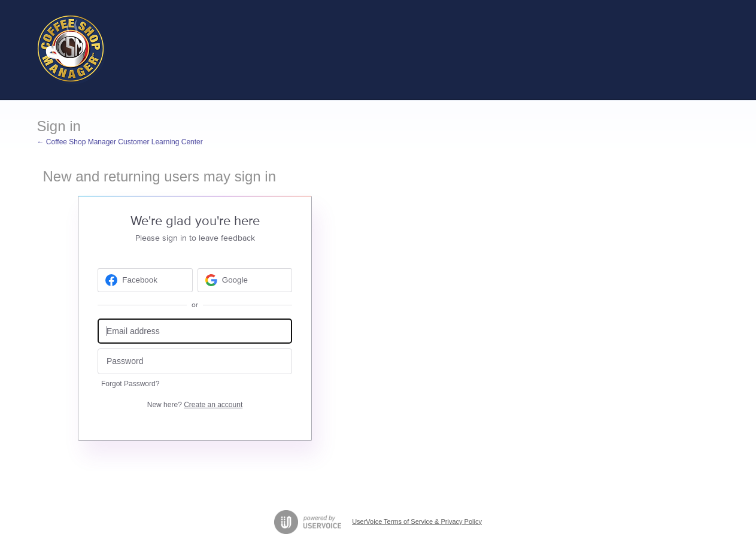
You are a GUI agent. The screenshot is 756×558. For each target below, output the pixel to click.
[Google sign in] (245, 280)
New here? (195, 405)
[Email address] (195, 331)
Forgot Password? (130, 384)
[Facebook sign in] (145, 280)
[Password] (195, 361)
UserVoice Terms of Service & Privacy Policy (417, 521)
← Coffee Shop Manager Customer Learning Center (120, 142)
